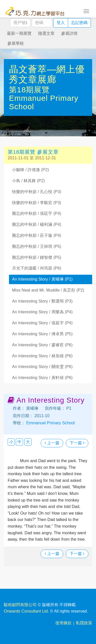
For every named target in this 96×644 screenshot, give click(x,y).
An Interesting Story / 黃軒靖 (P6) (42, 378)
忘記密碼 (79, 23)
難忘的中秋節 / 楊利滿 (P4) (37, 224)
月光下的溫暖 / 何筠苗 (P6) (37, 268)
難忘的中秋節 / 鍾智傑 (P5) (37, 257)
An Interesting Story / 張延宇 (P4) (42, 323)
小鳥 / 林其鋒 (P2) (28, 181)
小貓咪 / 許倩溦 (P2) (30, 170)
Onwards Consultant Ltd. (26, 611)
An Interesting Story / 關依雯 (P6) (42, 367)
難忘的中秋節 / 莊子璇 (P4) (37, 235)
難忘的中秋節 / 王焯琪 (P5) (37, 246)
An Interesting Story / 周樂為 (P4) (42, 312)
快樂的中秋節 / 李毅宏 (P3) (37, 203)
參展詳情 (69, 33)
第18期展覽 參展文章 (33, 152)
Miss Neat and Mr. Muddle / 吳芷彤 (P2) (48, 290)
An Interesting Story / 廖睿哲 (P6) (42, 345)
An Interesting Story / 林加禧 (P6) (42, 356)
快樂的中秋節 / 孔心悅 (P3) (37, 192)
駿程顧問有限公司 (20, 605)
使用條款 (63, 623)
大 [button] (28, 442)
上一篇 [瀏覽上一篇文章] (52, 443)
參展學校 (16, 43)
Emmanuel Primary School (50, 423)
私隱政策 (84, 623)
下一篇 (77, 443)
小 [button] (11, 442)
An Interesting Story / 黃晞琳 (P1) (42, 279)
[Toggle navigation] (86, 11)
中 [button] (19, 442)
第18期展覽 (29, 90)
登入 (61, 23)
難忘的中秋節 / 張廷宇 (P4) (37, 213)
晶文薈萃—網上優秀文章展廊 (47, 74)
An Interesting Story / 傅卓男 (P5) (42, 334)
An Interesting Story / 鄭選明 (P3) (42, 301)
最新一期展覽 (19, 33)
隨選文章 (46, 33)
